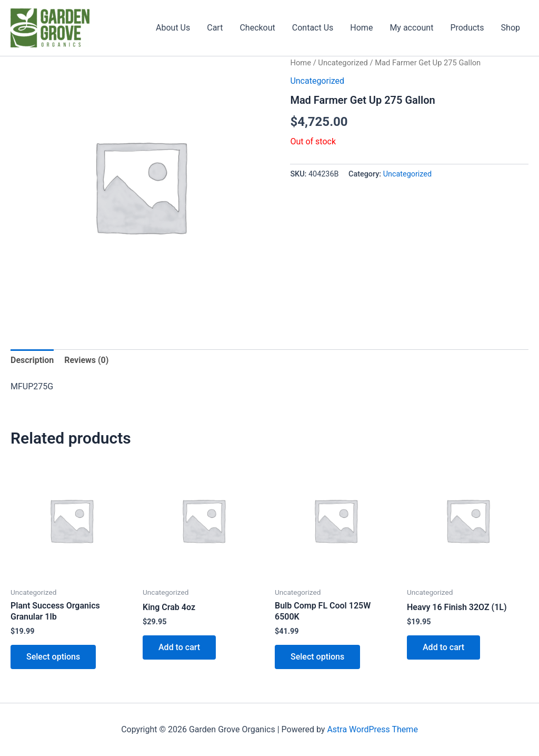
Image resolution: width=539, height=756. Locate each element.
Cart (215, 28)
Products (467, 28)
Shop (511, 28)
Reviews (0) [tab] (86, 360)
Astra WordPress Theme (372, 729)
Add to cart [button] (179, 647)
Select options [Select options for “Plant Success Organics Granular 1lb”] (53, 657)
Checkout (257, 28)
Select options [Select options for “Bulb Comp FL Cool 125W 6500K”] (317, 657)
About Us (173, 28)
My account (411, 28)
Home (361, 28)
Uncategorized (343, 63)
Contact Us (313, 28)
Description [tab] (32, 360)
